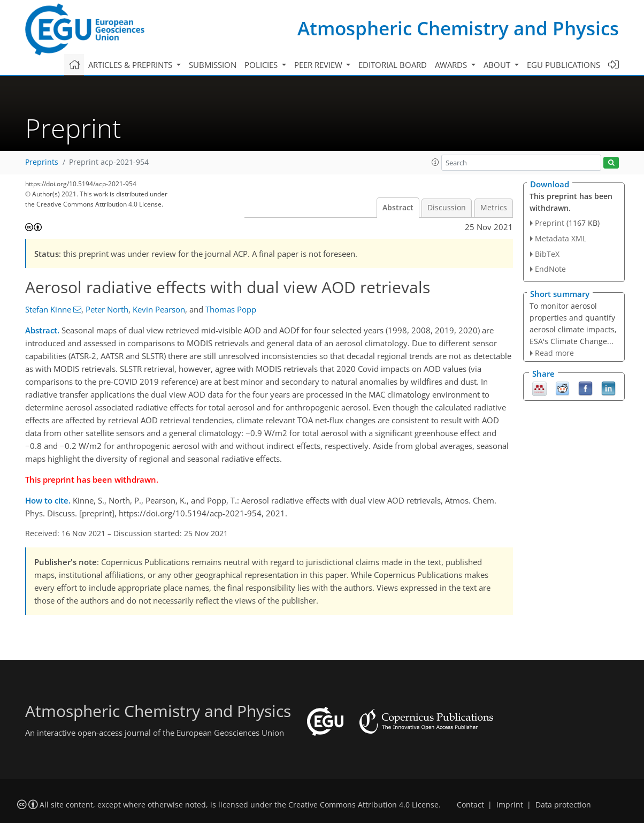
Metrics (494, 208)
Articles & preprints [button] (131, 65)
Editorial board (393, 65)
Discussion (447, 208)
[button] (435, 162)
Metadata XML (561, 238)
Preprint (550, 223)
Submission (213, 65)
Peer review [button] (319, 65)
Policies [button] (262, 65)
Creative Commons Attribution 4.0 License (363, 805)
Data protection (563, 805)
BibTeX (547, 254)
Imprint (510, 805)
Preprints (42, 162)
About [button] (498, 65)
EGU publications (563, 65)
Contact (470, 805)
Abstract (398, 208)
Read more (554, 353)
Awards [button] (452, 65)
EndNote (550, 269)
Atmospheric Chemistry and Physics (458, 28)
